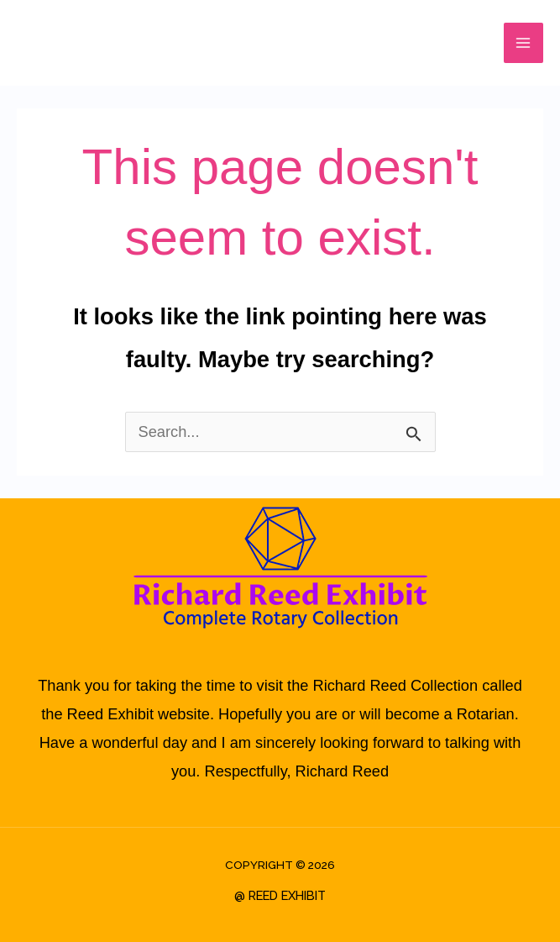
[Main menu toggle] (523, 42)
